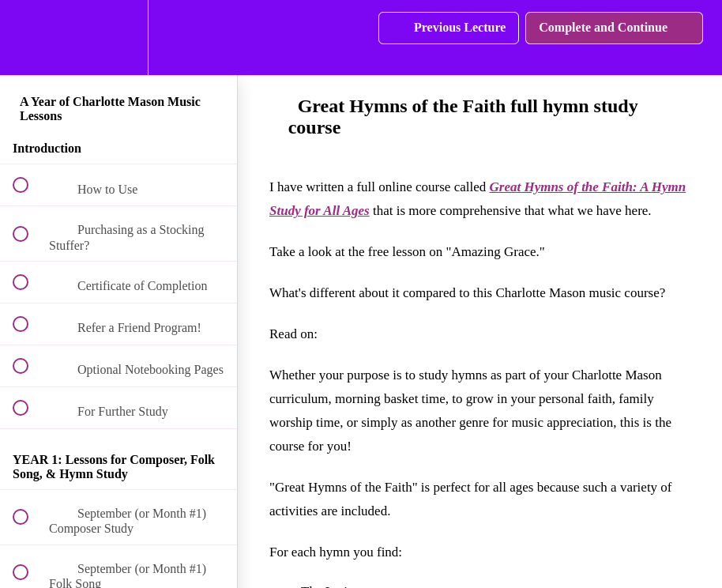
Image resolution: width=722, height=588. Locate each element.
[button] (29, 38)
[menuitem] (118, 38)
